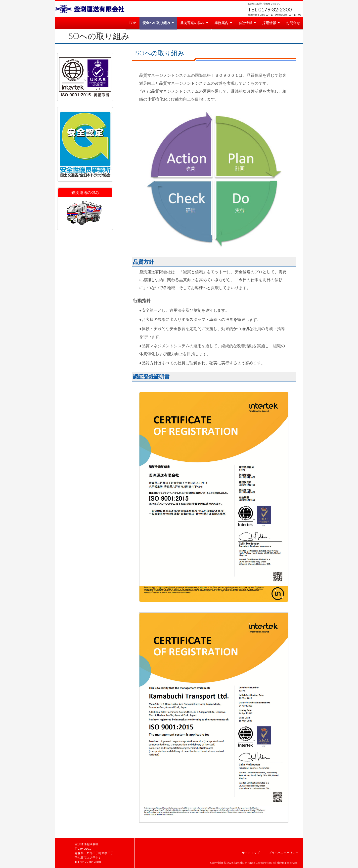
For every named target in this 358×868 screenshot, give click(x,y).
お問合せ (293, 23)
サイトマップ (251, 853)
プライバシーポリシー (283, 853)
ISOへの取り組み (98, 36)
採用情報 (269, 23)
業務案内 (222, 23)
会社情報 (245, 23)
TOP (132, 23)
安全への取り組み (156, 23)
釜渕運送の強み (192, 23)
